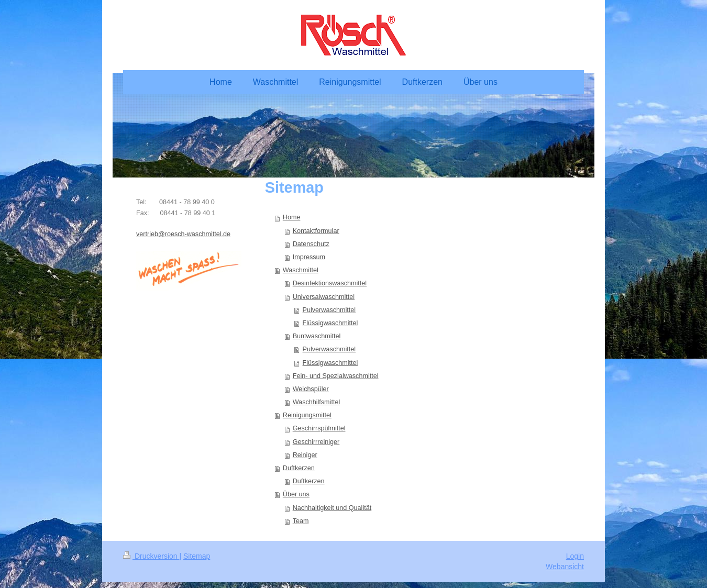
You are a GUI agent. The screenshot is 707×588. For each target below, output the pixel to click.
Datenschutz (311, 244)
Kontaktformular (316, 231)
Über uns (296, 494)
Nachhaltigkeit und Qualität (332, 508)
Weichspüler (311, 389)
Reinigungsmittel (307, 415)
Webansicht (565, 567)
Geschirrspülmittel (319, 428)
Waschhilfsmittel (317, 402)
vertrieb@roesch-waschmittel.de (183, 234)
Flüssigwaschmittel (330, 323)
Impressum (309, 257)
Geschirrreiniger (316, 442)
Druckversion (151, 556)
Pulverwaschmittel (329, 310)
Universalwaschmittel (324, 297)
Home (292, 217)
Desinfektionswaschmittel (330, 283)
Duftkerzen (299, 468)
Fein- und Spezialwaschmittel (336, 376)
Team (301, 521)
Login (575, 556)
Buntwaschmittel (317, 336)
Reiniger (305, 455)
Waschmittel (301, 270)
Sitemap (197, 556)
